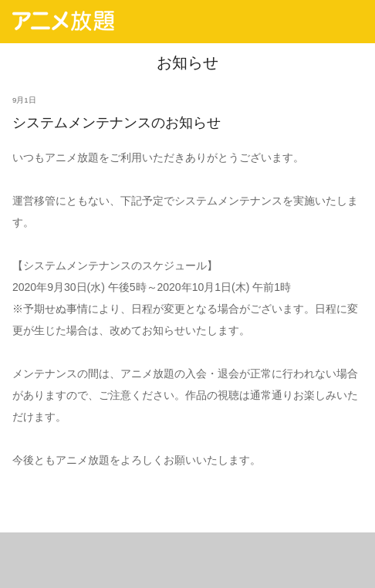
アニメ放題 (63, 21)
